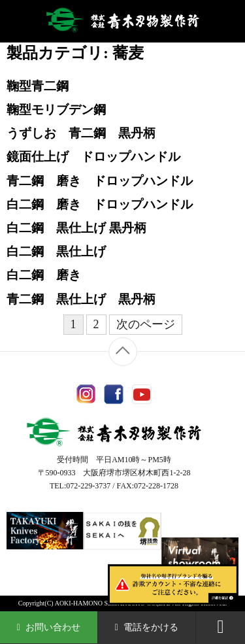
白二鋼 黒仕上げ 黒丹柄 (76, 228)
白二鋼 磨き (44, 275)
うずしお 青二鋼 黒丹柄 (81, 133)
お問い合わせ (49, 627)
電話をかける (147, 627)
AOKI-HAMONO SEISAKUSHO (100, 603)
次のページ (146, 324)
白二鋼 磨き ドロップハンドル (100, 204)
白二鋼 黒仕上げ (56, 251)
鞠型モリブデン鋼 (56, 110)
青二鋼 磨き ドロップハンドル (100, 181)
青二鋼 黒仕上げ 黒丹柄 (81, 299)
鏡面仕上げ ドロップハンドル (93, 157)
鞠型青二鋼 (38, 86)
